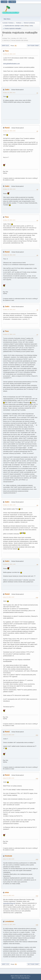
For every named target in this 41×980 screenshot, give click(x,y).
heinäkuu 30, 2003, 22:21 (9, 93)
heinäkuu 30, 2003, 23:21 (9, 310)
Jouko (31, 26)
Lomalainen (9, 921)
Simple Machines (25, 978)
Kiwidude (8, 856)
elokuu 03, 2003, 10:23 (9, 597)
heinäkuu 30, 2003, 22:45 (9, 189)
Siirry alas (5, 46)
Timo (7, 51)
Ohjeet (12, 976)
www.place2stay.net (9, 903)
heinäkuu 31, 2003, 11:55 (9, 505)
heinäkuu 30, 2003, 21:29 (9, 54)
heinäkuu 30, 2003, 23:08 (9, 255)
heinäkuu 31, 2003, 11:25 (9, 334)
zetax (7, 892)
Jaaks (7, 90)
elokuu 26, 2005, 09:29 (9, 859)
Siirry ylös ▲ (27, 976)
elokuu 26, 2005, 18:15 (9, 895)
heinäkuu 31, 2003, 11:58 (9, 564)
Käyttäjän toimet (33, 46)
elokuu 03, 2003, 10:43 (9, 735)
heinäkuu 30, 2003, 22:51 (9, 220)
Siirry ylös (5, 964)
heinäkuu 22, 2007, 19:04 (9, 924)
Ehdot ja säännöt (19, 976)
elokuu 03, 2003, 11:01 (9, 778)
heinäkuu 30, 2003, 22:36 (9, 131)
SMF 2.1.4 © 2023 (16, 978)
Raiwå (7, 128)
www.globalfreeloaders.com (11, 64)
